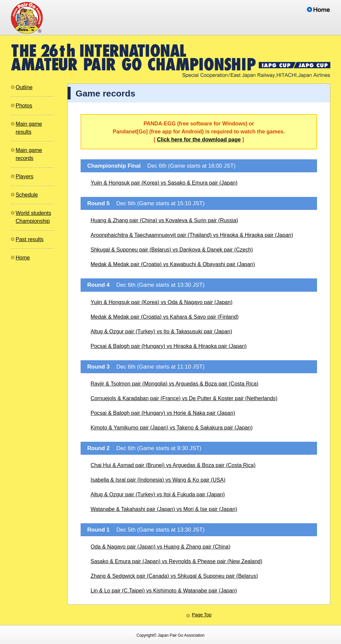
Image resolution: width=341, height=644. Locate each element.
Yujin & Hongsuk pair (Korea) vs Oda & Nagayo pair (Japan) (162, 302)
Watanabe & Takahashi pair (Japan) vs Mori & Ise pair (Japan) (164, 509)
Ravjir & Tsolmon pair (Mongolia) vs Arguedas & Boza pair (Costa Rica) (174, 384)
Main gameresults (29, 128)
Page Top (202, 615)
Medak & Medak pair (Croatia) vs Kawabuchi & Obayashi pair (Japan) (173, 264)
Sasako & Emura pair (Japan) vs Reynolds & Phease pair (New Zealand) (176, 561)
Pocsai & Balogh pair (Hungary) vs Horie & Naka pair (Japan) (163, 413)
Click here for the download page (199, 140)
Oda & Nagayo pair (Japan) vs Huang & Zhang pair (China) (161, 547)
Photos (24, 106)
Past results (30, 239)
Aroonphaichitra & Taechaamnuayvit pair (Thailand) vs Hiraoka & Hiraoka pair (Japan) (192, 235)
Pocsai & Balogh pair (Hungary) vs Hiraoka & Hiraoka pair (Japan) (169, 346)
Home (23, 258)
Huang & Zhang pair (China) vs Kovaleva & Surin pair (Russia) (164, 220)
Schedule (27, 195)
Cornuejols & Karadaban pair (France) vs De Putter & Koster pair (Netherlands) (184, 398)
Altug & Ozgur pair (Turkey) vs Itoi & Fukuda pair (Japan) (158, 494)
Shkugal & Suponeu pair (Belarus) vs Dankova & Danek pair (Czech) (172, 250)
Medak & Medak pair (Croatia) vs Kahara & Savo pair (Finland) (165, 317)
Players (24, 176)
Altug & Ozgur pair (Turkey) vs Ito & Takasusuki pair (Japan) (161, 331)
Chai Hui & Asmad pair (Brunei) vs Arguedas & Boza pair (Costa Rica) (173, 465)
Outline (24, 87)
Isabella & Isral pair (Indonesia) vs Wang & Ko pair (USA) (158, 480)
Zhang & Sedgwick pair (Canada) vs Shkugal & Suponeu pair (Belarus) (174, 576)
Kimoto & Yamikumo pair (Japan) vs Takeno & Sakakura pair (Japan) (171, 428)
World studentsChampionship (33, 217)
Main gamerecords (29, 154)
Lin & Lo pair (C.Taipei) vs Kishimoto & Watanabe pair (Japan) (164, 591)
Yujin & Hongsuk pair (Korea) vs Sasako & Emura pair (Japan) (164, 183)
